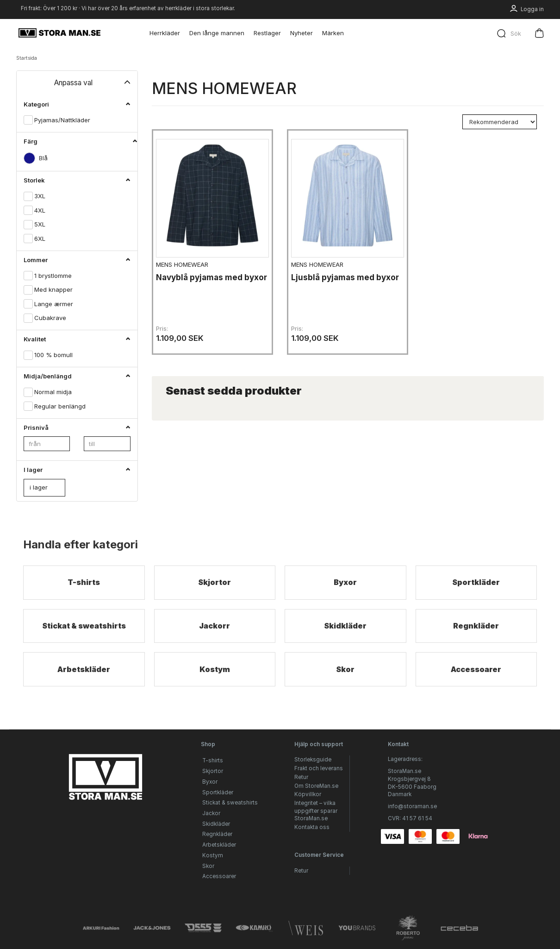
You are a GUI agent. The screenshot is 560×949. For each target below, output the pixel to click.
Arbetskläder (84, 683)
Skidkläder (345, 633)
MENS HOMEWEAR (185, 260)
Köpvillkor (308, 794)
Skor (345, 683)
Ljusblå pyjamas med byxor (336, 278)
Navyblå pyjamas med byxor (202, 278)
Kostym (215, 683)
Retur (301, 777)
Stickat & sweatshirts (84, 633)
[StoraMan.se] (59, 33)
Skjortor (215, 583)
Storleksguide (313, 760)
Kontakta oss (312, 827)
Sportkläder (476, 583)
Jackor (211, 813)
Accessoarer (476, 683)
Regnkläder (476, 633)
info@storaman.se (412, 806)
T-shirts (84, 583)
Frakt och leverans (319, 768)
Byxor (345, 583)
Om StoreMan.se (316, 786)
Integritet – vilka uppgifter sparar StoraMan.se (316, 811)
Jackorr (215, 633)
